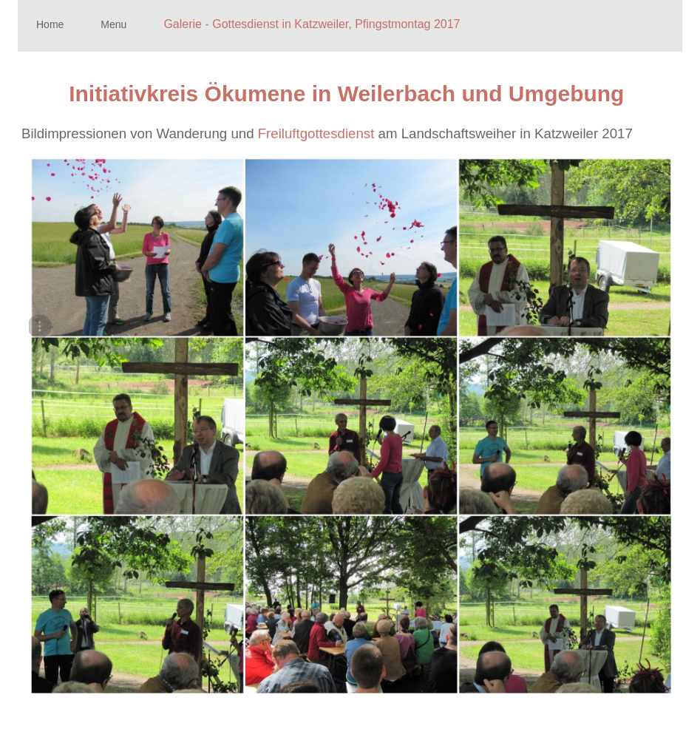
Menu (113, 24)
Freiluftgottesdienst (316, 133)
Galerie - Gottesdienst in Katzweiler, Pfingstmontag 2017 (312, 24)
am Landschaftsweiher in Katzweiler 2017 (526, 133)
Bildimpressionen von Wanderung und (140, 133)
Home (50, 24)
